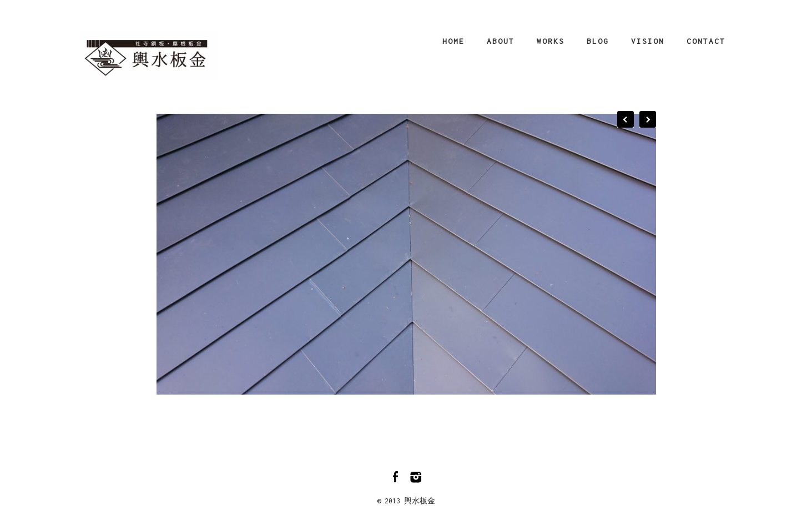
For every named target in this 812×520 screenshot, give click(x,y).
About (501, 41)
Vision (648, 41)
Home (453, 41)
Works (551, 41)
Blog (598, 41)
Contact (706, 41)
